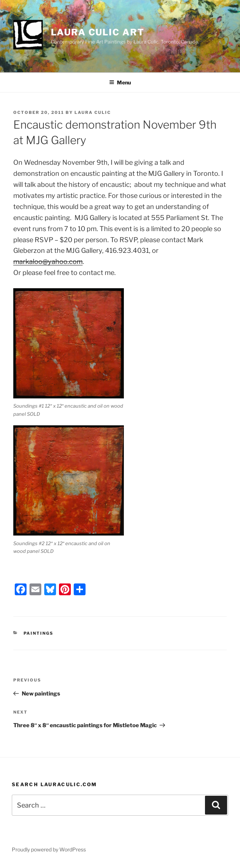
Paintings (39, 633)
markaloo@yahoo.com (48, 262)
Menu (120, 82)
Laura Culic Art (98, 32)
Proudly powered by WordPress (49, 849)
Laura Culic (93, 112)
